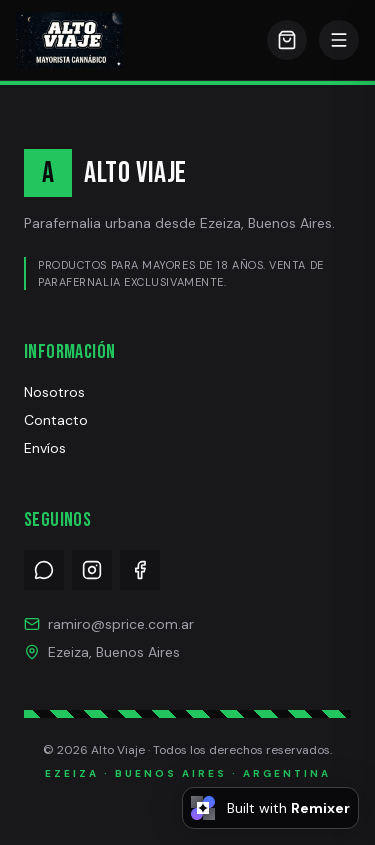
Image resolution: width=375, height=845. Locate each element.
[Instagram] (92, 570)
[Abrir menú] (339, 40)
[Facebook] (140, 570)
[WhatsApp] (44, 570)
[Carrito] (287, 40)
